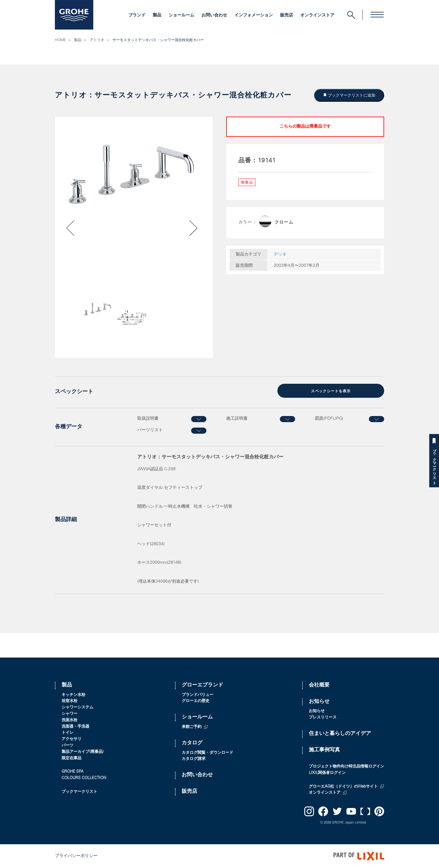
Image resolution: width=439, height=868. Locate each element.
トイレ (68, 733)
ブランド (137, 16)
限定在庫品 (71, 759)
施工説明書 (237, 419)
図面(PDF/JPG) (329, 419)
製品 (157, 16)
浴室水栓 (70, 701)
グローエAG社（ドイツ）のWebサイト (343, 787)
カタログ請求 (194, 759)
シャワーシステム (77, 708)
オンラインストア (317, 16)
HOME (60, 40)
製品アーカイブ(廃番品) (83, 752)
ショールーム (181, 16)
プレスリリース (323, 718)
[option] (134, 174)
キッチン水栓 (73, 695)
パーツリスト (150, 430)
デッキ (280, 255)
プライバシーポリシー (76, 856)
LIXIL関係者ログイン (327, 773)
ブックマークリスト (434, 465)
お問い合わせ (214, 16)
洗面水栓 (70, 720)
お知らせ (319, 702)
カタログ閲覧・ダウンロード (207, 753)
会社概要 (319, 685)
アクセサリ (71, 739)
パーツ (68, 746)
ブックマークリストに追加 (351, 95)
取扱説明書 (148, 419)
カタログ (192, 743)
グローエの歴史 (196, 701)
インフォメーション (254, 16)
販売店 (287, 16)
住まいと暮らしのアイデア (340, 734)
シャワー (70, 714)
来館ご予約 (192, 727)
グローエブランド (202, 685)
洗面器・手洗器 (75, 727)
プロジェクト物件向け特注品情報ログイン (346, 767)
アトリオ (97, 40)
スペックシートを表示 (331, 391)
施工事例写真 (324, 750)
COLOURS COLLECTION (84, 778)
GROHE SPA (73, 772)
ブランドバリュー (198, 695)
